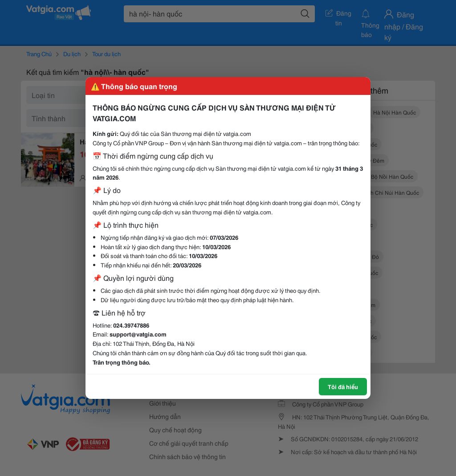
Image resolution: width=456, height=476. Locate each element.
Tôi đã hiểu (343, 386)
